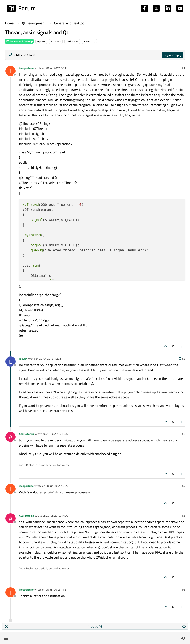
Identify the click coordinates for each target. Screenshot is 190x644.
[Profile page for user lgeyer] (11, 362)
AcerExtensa (26, 434)
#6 (183, 589)
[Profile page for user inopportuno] (11, 71)
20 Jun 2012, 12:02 (50, 359)
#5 (183, 515)
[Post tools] (181, 346)
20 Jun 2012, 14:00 (57, 515)
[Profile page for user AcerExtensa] (11, 437)
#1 (183, 68)
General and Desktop (19, 41)
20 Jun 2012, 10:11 (57, 68)
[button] (6, 638)
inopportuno (26, 68)
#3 (183, 434)
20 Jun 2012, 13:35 (57, 486)
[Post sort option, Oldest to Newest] (23, 55)
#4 (183, 486)
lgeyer (23, 359)
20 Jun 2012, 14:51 (57, 589)
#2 (183, 359)
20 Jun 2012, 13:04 (57, 434)
